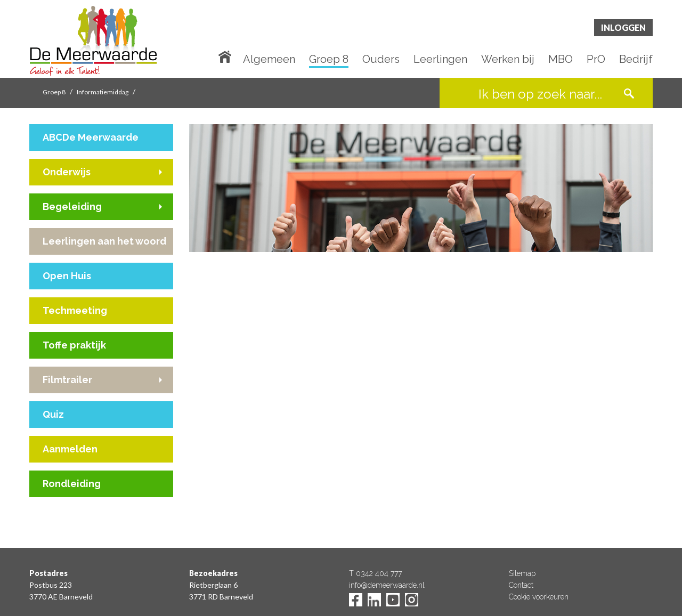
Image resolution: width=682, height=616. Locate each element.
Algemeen (269, 60)
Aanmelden (70, 449)
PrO (596, 60)
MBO (561, 60)
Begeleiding (72, 206)
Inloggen (623, 27)
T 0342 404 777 (375, 573)
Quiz (53, 414)
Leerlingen (440, 60)
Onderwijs (67, 172)
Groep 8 (329, 60)
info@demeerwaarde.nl (387, 585)
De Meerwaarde (93, 41)
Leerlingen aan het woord (104, 241)
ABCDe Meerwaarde (91, 137)
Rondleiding (72, 484)
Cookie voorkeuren (539, 597)
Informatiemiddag (103, 92)
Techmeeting (75, 310)
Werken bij (508, 60)
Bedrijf (636, 60)
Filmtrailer (67, 380)
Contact (521, 585)
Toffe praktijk (74, 345)
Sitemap (522, 573)
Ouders (381, 60)
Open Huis (67, 276)
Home (227, 56)
